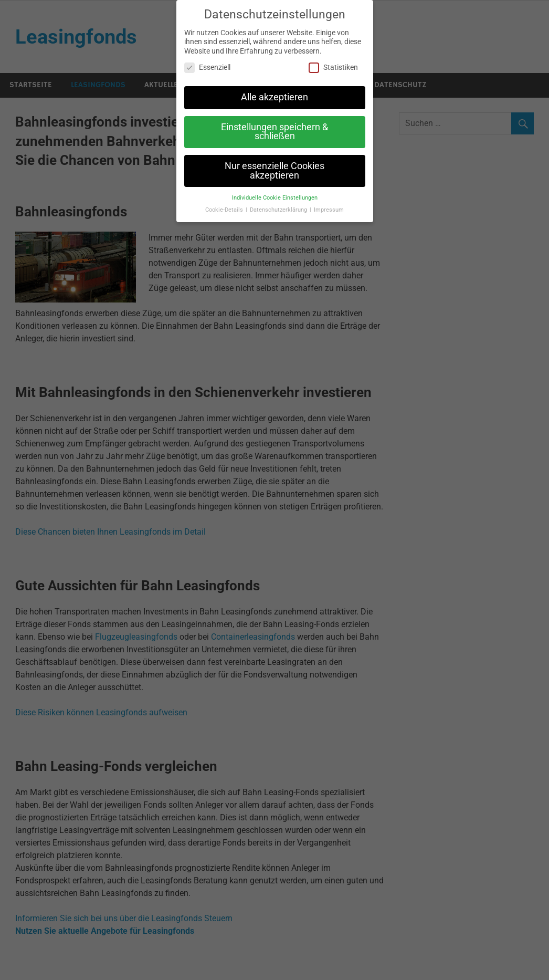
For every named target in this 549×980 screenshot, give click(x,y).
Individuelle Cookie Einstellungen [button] (275, 198)
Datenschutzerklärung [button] (279, 210)
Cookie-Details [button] (225, 210)
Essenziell (207, 67)
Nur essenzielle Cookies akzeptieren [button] (274, 171)
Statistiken (333, 67)
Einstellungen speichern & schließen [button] (274, 132)
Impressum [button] (329, 210)
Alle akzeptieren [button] (274, 97)
